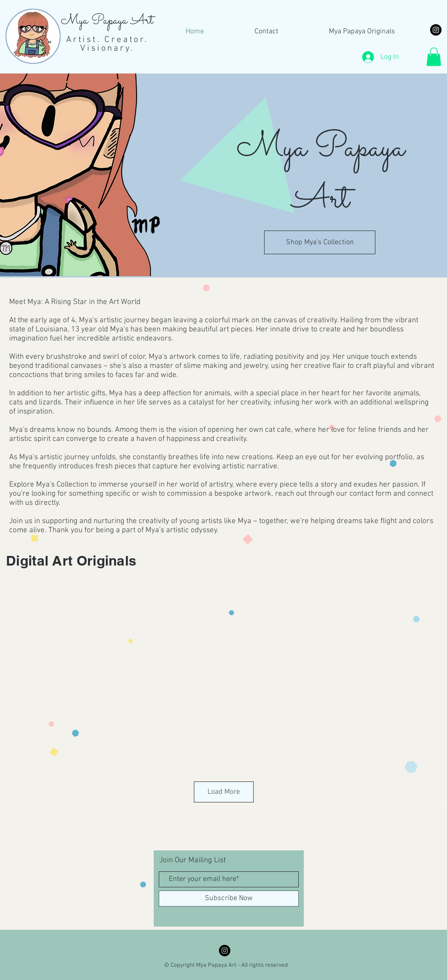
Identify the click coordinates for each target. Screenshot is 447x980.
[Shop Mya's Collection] (320, 242)
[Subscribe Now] (229, 899)
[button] (434, 57)
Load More (224, 792)
